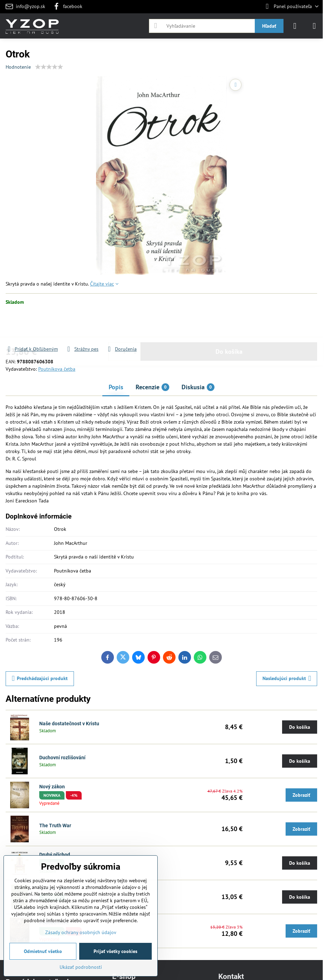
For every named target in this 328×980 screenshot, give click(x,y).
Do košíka (229, 330)
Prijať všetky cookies (115, 951)
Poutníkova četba (57, 369)
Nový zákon (52, 787)
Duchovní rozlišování (62, 758)
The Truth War (55, 825)
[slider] (49, 67)
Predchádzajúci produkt (40, 679)
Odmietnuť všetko (43, 951)
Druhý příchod (55, 855)
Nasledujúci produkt (287, 679)
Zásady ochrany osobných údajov (81, 932)
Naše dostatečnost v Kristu (69, 724)
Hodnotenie (18, 67)
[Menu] (314, 26)
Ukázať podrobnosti (81, 967)
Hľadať (269, 26)
